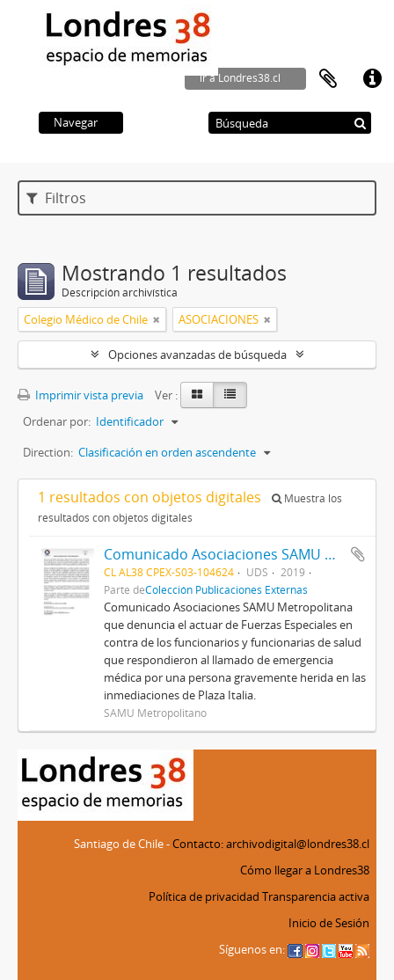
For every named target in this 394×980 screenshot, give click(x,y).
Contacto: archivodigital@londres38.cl (271, 844)
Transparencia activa (316, 896)
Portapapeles (328, 79)
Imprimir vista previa (80, 395)
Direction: (48, 452)
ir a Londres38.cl (240, 78)
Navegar (76, 122)
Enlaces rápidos (372, 79)
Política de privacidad (204, 896)
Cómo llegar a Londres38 (305, 870)
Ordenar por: (57, 421)
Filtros (56, 198)
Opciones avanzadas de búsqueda (197, 355)
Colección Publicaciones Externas (226, 589)
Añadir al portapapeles (358, 554)
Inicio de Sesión (329, 923)
